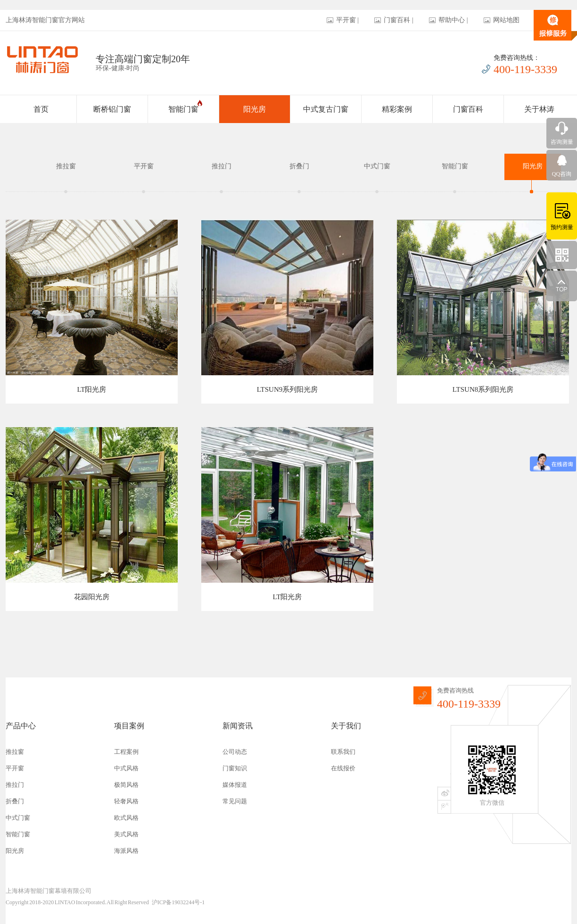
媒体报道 (235, 785)
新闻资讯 (238, 726)
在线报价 (343, 768)
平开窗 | (347, 20)
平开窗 (144, 166)
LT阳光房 (92, 389)
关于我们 (346, 726)
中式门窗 (377, 166)
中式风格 (126, 768)
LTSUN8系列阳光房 (483, 389)
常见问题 (235, 801)
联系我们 (343, 752)
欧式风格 (126, 818)
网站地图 (506, 20)
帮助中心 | (453, 20)
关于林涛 (539, 109)
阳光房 (255, 109)
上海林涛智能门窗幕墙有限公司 (49, 891)
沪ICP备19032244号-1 (178, 902)
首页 (41, 109)
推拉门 (222, 166)
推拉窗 (66, 166)
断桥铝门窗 (112, 109)
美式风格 (126, 834)
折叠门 (299, 166)
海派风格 (126, 851)
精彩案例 (397, 109)
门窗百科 (468, 109)
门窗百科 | (398, 20)
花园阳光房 (92, 597)
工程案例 (126, 752)
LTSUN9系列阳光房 (287, 389)
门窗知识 (235, 768)
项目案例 (129, 726)
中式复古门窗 (326, 109)
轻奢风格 (126, 801)
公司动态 (235, 752)
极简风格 (126, 785)
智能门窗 (185, 107)
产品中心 (21, 726)
